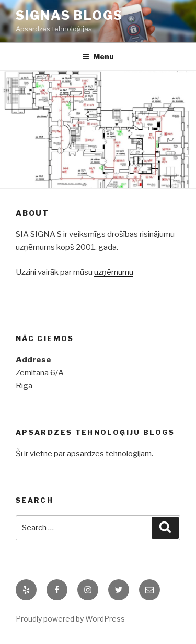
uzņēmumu (114, 272)
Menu (98, 57)
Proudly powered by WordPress (70, 619)
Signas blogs (69, 15)
